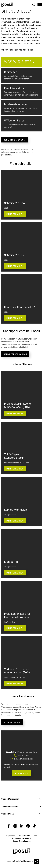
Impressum (11, 836)
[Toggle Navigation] (40, 5)
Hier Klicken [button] (21, 773)
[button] (9, 826)
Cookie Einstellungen (21, 841)
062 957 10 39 (23, 756)
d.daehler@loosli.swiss (23, 759)
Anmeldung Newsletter (21, 838)
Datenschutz (24, 836)
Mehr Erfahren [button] (15, 214)
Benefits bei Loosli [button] (15, 140)
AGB (35, 836)
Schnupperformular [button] (15, 354)
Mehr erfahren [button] (15, 318)
